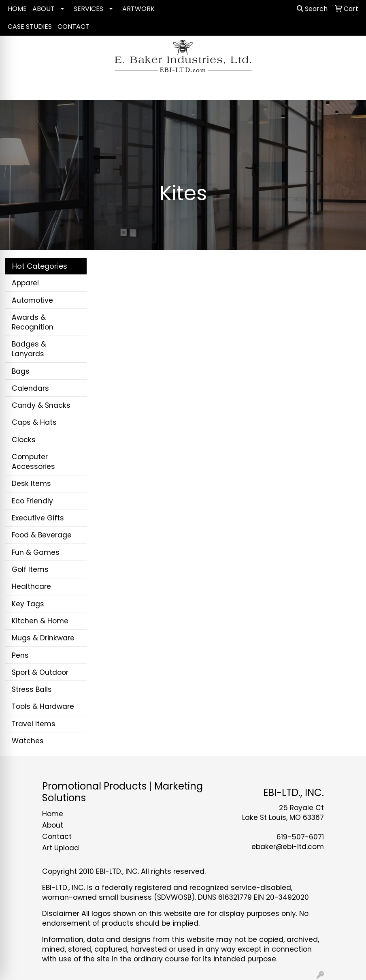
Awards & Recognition (33, 322)
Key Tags (28, 604)
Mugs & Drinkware (43, 638)
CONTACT (73, 27)
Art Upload (61, 848)
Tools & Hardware (43, 706)
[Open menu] (350, 88)
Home (53, 814)
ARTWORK (138, 9)
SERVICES (88, 9)
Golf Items (30, 569)
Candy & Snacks (41, 405)
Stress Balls (32, 689)
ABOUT (44, 9)
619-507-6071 (300, 837)
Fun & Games (36, 552)
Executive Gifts (38, 518)
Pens (20, 655)
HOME (17, 9)
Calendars (30, 388)
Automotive (32, 300)
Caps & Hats (34, 422)
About (53, 825)
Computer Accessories (33, 462)
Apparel (25, 283)
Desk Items (31, 484)
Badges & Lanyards (29, 349)
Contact (57, 837)
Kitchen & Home (40, 621)
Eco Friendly (32, 501)
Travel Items (34, 724)
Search (312, 9)
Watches (28, 741)
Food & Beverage (42, 535)
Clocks (24, 440)
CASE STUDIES (30, 27)
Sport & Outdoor (40, 672)
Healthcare (31, 586)
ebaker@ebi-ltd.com (288, 847)
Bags (21, 371)
